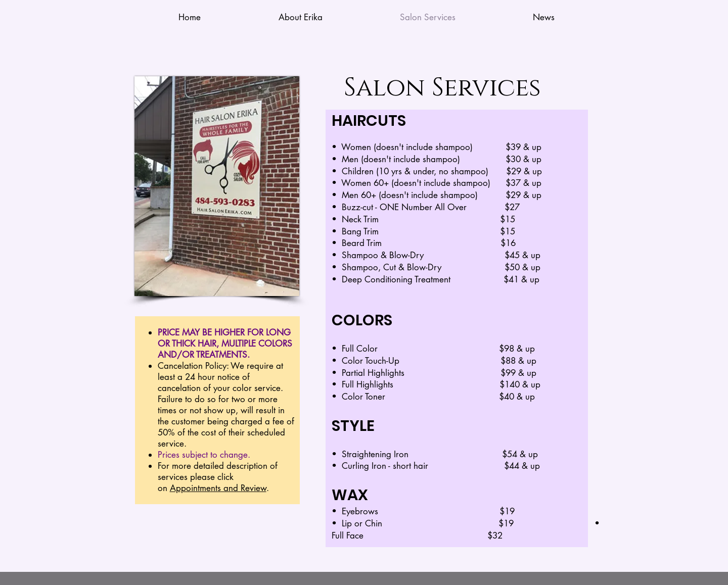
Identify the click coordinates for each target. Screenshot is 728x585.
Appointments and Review (218, 488)
